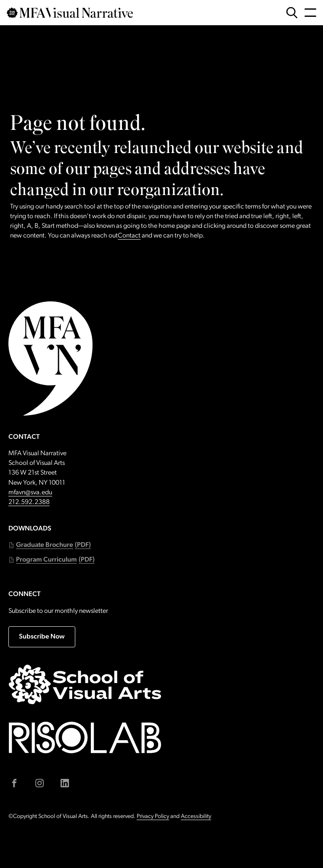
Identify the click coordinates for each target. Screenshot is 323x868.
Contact (129, 236)
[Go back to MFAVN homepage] (70, 13)
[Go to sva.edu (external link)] (85, 684)
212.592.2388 (29, 502)
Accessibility (196, 817)
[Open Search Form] (292, 13)
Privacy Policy (153, 817)
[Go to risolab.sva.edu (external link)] (85, 737)
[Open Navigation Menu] (310, 13)
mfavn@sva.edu (30, 493)
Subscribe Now (42, 637)
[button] (50, 545)
